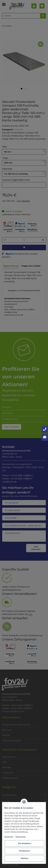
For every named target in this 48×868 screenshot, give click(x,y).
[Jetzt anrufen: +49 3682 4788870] (45, 429)
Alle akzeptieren (25, 843)
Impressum (9, 837)
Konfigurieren (25, 851)
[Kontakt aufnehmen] (45, 437)
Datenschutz (21, 837)
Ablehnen (25, 858)
